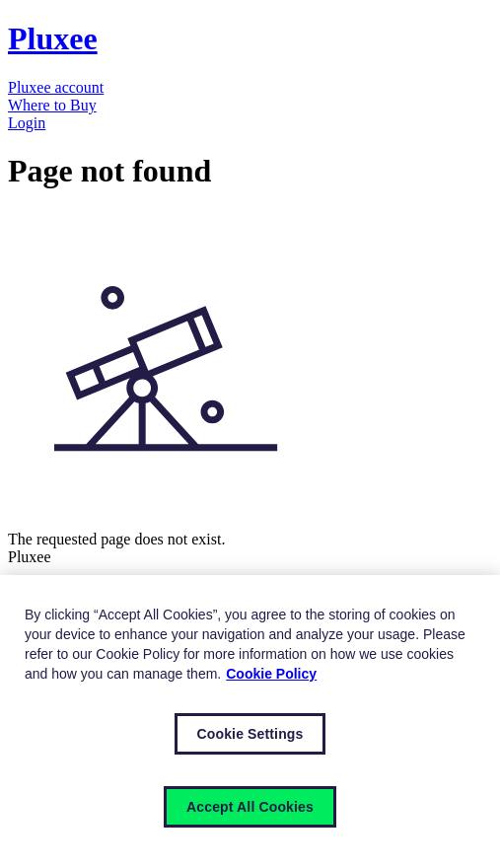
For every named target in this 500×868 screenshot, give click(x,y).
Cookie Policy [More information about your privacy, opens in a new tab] (271, 674)
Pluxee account (56, 87)
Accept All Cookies (250, 807)
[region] (250, 722)
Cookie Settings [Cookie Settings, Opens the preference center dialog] (250, 734)
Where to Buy (52, 105)
